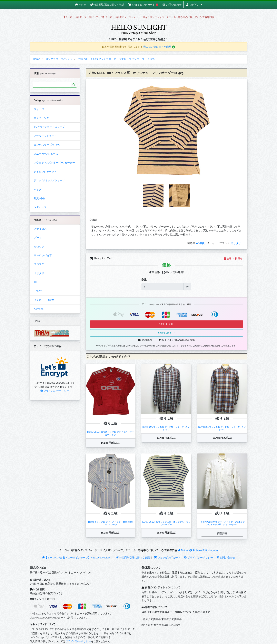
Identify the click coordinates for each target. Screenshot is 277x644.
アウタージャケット (45, 136)
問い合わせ (166, 333)
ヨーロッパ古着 (43, 255)
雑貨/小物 (40, 198)
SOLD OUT (166, 324)
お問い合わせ (226, 558)
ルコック (39, 247)
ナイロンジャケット (45, 172)
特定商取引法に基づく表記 (133, 558)
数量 (144, 280)
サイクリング (41, 118)
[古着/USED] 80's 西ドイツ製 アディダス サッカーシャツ (111, 433)
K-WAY (38, 291)
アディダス (40, 229)
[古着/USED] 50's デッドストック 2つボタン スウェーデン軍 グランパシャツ (223, 523)
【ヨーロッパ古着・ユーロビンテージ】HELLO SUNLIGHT (77, 558)
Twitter (183, 550)
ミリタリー (40, 273)
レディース (40, 207)
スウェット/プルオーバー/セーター (54, 163)
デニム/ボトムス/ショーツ (49, 180)
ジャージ (39, 109)
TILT (36, 282)
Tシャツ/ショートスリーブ (49, 127)
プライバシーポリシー (55, 391)
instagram (210, 550)
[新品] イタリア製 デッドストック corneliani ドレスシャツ (112, 523)
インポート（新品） (45, 300)
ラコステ (39, 264)
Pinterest (196, 550)
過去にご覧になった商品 (159, 47)
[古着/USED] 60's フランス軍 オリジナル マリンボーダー (166, 523)
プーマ (38, 238)
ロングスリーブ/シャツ (47, 145)
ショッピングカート (167, 558)
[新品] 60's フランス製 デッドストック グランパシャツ (166, 428)
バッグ (38, 189)
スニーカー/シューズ (46, 154)
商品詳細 (222, 533)
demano (39, 309)
